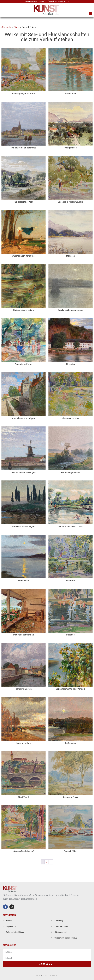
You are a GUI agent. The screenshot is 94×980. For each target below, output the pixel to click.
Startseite (6, 27)
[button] (90, 14)
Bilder (17, 27)
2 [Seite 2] (46, 862)
